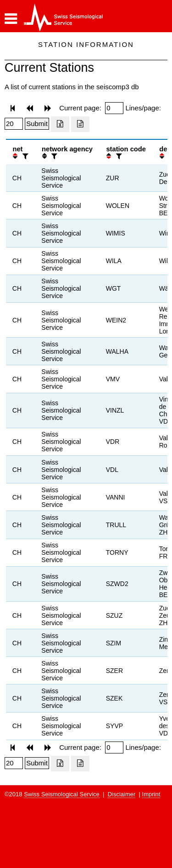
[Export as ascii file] (80, 124)
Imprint (151, 794)
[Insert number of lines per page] (14, 124)
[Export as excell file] (60, 124)
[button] (11, 19)
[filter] (24, 156)
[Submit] (37, 124)
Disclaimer (122, 794)
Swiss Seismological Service (62, 794)
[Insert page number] (114, 108)
